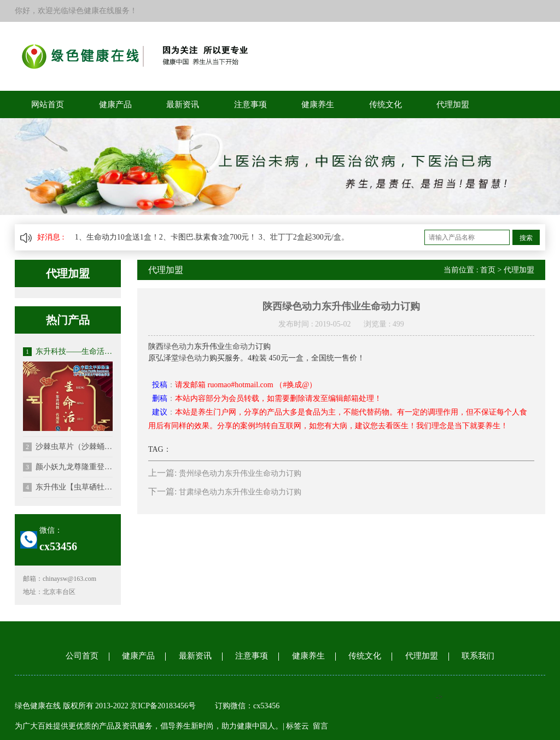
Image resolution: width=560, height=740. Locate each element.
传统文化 (386, 104)
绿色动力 (179, 346)
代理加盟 (453, 104)
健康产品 (115, 104)
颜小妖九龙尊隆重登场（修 (68, 467)
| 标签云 (296, 726)
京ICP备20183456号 (164, 706)
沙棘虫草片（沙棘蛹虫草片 (68, 447)
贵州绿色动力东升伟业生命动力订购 (240, 473)
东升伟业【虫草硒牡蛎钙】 (68, 487)
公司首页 (82, 656)
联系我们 (478, 656)
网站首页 (48, 104)
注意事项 (250, 104)
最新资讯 (183, 104)
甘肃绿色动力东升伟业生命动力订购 (240, 492)
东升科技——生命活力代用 (68, 352)
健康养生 (318, 104)
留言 (320, 726)
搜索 (526, 238)
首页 (488, 270)
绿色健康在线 (38, 706)
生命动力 (240, 346)
